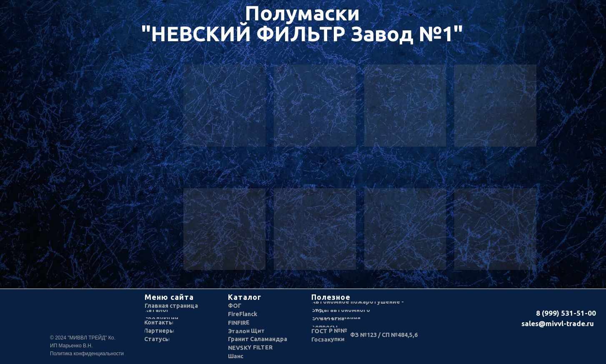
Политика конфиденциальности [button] (87, 354)
